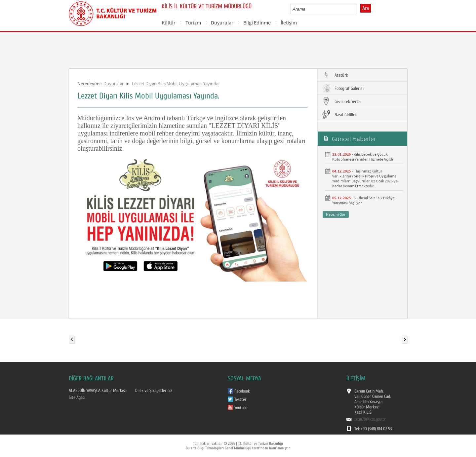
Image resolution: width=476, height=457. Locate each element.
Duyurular (222, 22)
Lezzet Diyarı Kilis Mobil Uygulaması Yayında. (176, 83)
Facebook (242, 391)
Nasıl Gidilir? (339, 115)
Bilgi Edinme (257, 22)
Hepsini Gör (336, 214)
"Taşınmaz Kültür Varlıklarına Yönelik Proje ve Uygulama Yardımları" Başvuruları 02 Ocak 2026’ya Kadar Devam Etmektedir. (365, 178)
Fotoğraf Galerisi (342, 88)
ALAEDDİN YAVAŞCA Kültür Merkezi (98, 391)
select (359, 9)
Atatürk (335, 75)
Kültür (169, 22)
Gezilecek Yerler (341, 101)
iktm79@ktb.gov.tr (370, 419)
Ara (366, 8)
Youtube (241, 408)
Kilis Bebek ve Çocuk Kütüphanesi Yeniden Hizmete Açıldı (363, 157)
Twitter (240, 400)
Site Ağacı (77, 398)
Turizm (193, 22)
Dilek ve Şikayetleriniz (154, 391)
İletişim (289, 22)
